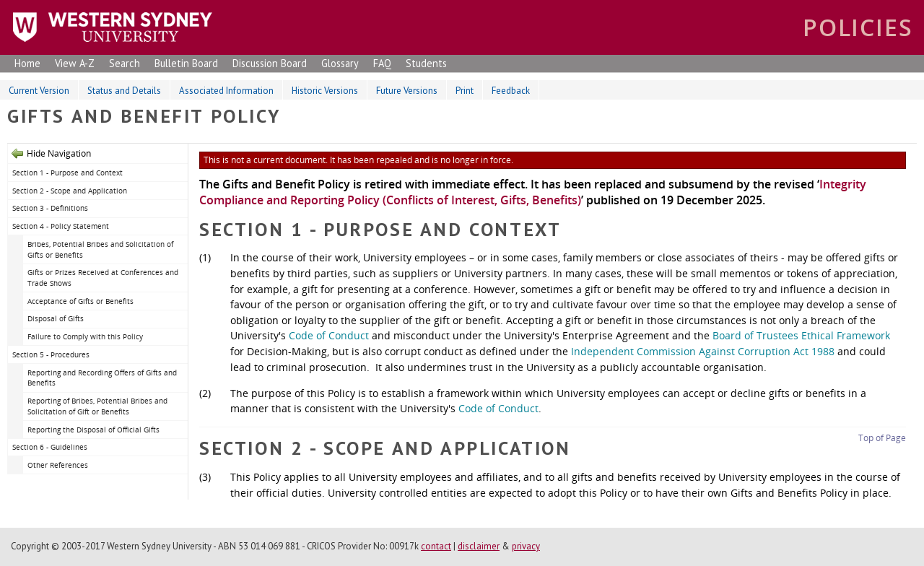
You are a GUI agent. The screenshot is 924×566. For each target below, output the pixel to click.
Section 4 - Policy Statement (61, 226)
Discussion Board (270, 63)
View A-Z (75, 63)
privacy (526, 546)
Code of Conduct (329, 335)
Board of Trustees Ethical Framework (801, 335)
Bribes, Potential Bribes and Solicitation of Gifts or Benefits (100, 249)
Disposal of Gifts (56, 318)
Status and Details (124, 91)
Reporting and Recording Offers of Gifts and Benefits (102, 378)
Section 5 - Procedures (51, 354)
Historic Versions (325, 91)
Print (465, 91)
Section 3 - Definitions (50, 208)
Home (27, 63)
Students (426, 63)
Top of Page (882, 438)
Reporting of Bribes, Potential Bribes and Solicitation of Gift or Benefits (97, 406)
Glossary (340, 63)
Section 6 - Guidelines (50, 447)
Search (125, 63)
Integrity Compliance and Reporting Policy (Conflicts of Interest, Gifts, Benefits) (533, 192)
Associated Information (226, 91)
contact (436, 546)
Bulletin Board (186, 63)
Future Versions (407, 91)
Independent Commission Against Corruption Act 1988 (703, 351)
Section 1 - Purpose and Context (67, 173)
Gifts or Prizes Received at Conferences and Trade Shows (103, 278)
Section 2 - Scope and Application (70, 191)
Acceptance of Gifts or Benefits (80, 301)
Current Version (39, 91)
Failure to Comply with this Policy (85, 336)
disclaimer (479, 546)
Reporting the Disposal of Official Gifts (93, 430)
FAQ (382, 63)
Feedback (511, 91)
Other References (58, 465)
